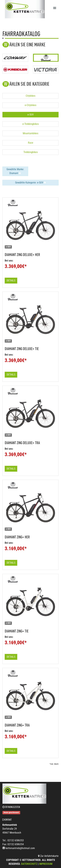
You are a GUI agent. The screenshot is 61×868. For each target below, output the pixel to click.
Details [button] (11, 281)
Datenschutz (29, 864)
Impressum (46, 864)
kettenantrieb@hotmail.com (20, 848)
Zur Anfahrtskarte (48, 856)
